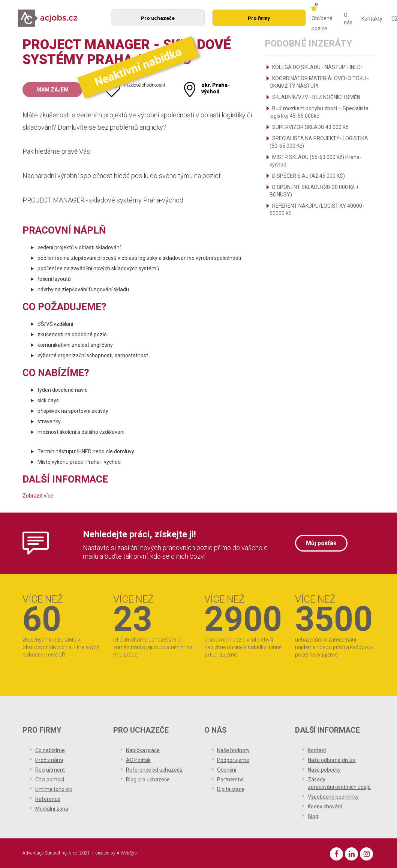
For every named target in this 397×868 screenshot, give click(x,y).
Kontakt (317, 750)
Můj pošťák (321, 543)
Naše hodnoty (233, 750)
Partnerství (230, 780)
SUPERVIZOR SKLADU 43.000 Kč (310, 127)
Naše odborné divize (332, 760)
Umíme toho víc (54, 789)
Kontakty (372, 19)
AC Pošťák (138, 760)
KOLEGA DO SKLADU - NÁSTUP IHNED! (317, 67)
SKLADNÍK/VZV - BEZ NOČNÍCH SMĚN (316, 97)
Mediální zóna (52, 809)
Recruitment (50, 770)
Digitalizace (231, 789)
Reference (48, 799)
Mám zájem (52, 90)
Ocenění (227, 770)
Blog (313, 816)
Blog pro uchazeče (148, 780)
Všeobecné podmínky (333, 797)
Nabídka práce (143, 750)
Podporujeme (233, 760)
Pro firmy (259, 18)
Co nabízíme (50, 750)
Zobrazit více (38, 496)
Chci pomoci (50, 780)
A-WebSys (127, 853)
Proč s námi (49, 760)
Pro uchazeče (158, 18)
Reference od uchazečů (154, 770)
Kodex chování (325, 807)
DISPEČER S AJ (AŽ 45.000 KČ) (309, 176)
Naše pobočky (324, 770)
